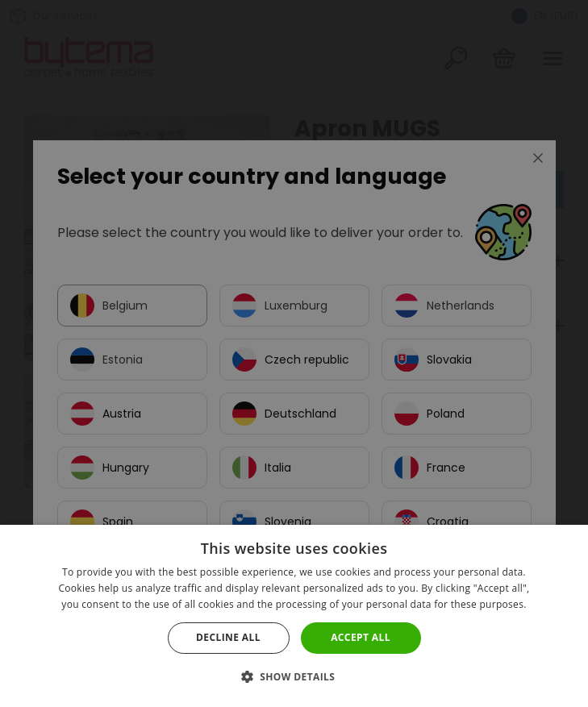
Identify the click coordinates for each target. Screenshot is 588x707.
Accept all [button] (361, 637)
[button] (294, 677)
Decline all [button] (228, 637)
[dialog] (294, 353)
